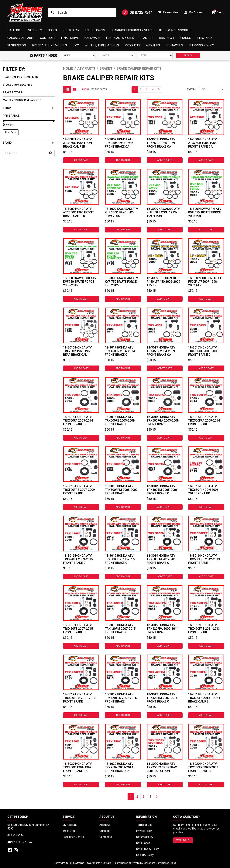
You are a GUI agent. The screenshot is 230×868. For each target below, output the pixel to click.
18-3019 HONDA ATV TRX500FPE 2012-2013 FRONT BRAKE (204, 559)
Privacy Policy (144, 831)
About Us (153, 45)
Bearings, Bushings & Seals (132, 30)
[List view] (75, 89)
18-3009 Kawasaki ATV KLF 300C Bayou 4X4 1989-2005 (121, 212)
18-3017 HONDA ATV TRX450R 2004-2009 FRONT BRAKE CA (161, 351)
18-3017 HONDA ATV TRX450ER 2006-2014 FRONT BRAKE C (120, 351)
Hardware (92, 38)
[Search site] (53, 12)
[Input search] (82, 12)
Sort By (191, 89)
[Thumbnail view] (67, 89)
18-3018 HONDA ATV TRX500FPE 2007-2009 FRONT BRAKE (79, 490)
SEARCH (188, 55)
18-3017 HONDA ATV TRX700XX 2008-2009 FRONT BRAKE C (203, 351)
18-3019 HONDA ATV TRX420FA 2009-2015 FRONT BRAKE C (78, 559)
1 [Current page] (135, 89)
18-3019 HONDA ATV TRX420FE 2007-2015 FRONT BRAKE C (78, 629)
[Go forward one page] (159, 90)
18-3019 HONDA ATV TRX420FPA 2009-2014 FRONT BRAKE (162, 629)
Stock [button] (28, 108)
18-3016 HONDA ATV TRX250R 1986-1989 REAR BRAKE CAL (77, 351)
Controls (48, 38)
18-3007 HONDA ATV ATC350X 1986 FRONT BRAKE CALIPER (78, 143)
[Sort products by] (212, 89)
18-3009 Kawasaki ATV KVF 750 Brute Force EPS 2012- (121, 282)
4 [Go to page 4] (153, 89)
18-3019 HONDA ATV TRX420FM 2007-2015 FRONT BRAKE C (120, 629)
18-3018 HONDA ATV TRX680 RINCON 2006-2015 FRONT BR (204, 490)
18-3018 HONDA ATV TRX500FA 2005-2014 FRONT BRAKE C (78, 421)
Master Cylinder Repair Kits (22, 100)
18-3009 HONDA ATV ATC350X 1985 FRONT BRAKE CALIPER (78, 212)
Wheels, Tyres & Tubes (102, 45)
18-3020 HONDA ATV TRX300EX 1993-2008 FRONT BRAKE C (203, 767)
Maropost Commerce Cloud (160, 863)
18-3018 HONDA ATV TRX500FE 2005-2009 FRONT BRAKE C (120, 421)
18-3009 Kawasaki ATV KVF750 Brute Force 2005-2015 (80, 282)
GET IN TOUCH (183, 840)
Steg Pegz (204, 38)
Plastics (146, 38)
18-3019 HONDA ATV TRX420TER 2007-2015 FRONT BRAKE (121, 698)
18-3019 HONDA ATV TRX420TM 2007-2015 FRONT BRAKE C (162, 698)
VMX (76, 45)
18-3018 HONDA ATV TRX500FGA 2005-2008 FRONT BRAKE (163, 421)
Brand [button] (28, 143)
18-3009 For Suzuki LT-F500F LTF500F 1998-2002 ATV (205, 282)
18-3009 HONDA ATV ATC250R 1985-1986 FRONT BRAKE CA (203, 143)
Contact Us (174, 45)
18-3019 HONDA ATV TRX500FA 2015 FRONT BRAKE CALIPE (204, 698)
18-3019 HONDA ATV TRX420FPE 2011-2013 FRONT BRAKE (204, 629)
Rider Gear (71, 30)
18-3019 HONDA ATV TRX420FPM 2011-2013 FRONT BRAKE (79, 698)
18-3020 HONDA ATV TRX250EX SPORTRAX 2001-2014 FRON (162, 767)
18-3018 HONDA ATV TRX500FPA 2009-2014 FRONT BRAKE (204, 421)
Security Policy (145, 855)
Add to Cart (81, 160)
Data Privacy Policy (148, 849)
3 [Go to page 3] (147, 89)
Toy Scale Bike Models (49, 45)
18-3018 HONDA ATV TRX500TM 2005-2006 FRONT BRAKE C (162, 490)
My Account (70, 825)
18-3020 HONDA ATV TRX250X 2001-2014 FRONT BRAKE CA (119, 767)
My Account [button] (195, 12)
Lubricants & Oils (120, 38)
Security (35, 30)
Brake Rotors (12, 92)
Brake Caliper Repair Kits (20, 77)
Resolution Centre (73, 837)
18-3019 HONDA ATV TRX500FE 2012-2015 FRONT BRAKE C (120, 559)
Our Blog (105, 831)
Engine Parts (95, 30)
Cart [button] (217, 12)
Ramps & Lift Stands (175, 38)
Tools (52, 30)
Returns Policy (145, 837)
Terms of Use (144, 825)
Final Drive (70, 38)
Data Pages (143, 843)
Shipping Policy (201, 45)
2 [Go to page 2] (141, 89)
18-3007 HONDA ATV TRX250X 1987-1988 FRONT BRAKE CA (119, 143)
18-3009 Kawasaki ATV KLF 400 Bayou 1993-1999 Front (163, 212)
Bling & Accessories (175, 30)
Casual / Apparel (21, 38)
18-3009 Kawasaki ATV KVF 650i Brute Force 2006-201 (205, 212)
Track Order (70, 831)
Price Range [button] (11, 116)
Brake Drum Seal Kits (17, 85)
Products (132, 45)
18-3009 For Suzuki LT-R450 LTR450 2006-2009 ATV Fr (164, 282)
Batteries (15, 30)
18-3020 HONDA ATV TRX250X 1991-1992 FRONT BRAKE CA (77, 767)
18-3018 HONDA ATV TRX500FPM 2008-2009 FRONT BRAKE (121, 490)
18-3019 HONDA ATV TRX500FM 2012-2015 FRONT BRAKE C (162, 559)
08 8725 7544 (137, 12)
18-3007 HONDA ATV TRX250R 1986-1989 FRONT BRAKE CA (161, 143)
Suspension (17, 45)
